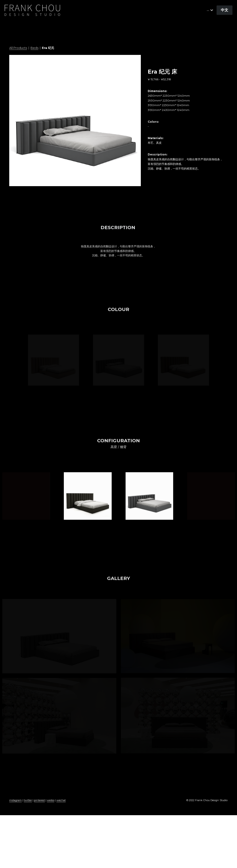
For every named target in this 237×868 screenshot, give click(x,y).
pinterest (39, 806)
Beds (34, 48)
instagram (15, 806)
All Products (18, 48)
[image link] (32, 10)
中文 (225, 10)
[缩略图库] (54, 360)
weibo (51, 806)
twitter (28, 806)
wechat (61, 806)
